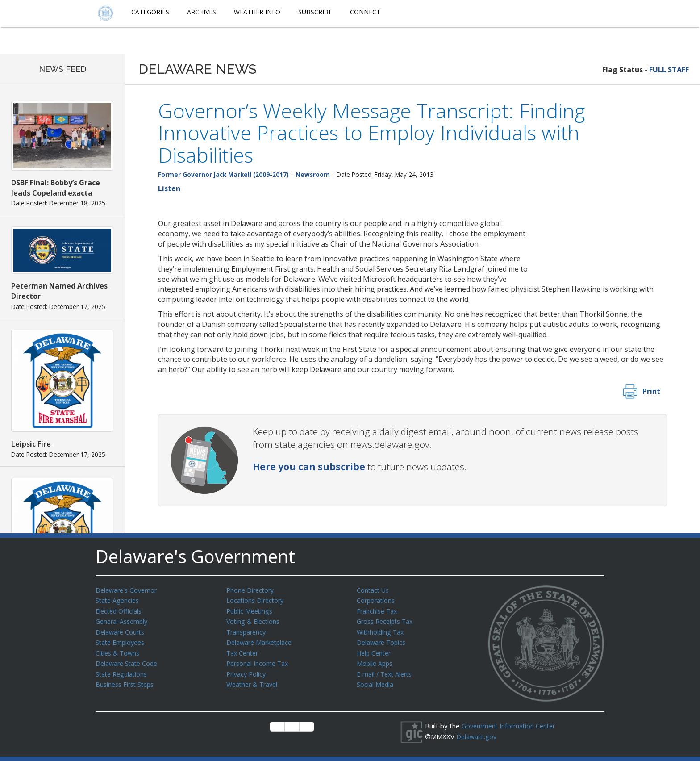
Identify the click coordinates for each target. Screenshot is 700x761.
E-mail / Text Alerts (387, 670)
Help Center (375, 650)
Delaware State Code (128, 660)
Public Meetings (251, 610)
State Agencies (119, 600)
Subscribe (315, 12)
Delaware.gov (477, 736)
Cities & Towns (119, 650)
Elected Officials (120, 610)
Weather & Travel (254, 680)
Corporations (377, 600)
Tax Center (244, 650)
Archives (202, 12)
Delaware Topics (383, 640)
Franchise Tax (378, 610)
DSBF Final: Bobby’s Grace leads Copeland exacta (56, 188)
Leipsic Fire (31, 444)
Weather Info (257, 12)
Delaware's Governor (128, 590)
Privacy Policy (247, 670)
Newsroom (313, 174)
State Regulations (123, 670)
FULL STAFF (669, 70)
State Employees (122, 640)
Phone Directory (252, 590)
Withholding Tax (381, 630)
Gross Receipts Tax (387, 620)
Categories (150, 12)
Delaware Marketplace (261, 640)
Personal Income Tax (259, 660)
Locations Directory (256, 600)
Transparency (248, 630)
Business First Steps (127, 680)
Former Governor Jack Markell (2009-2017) (223, 174)
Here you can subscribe (309, 467)
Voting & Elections (254, 620)
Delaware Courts (121, 630)
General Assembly (123, 620)
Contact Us (374, 590)
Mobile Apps (376, 660)
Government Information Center (511, 726)
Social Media (375, 680)
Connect (365, 12)
